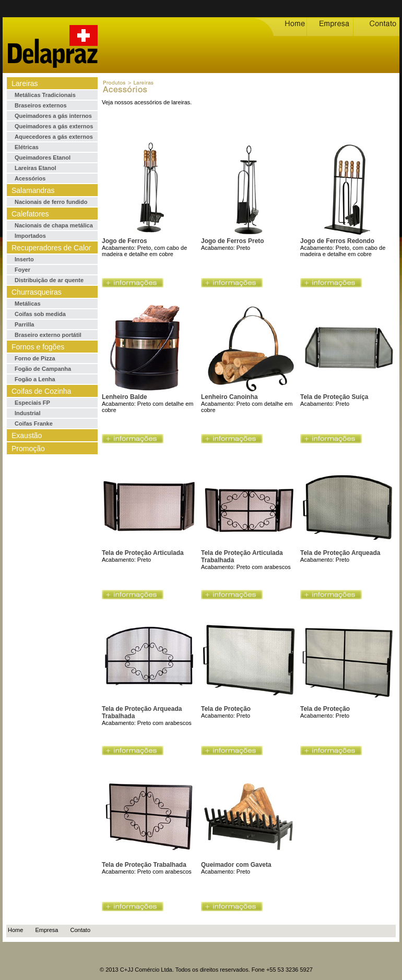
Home (15, 930)
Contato (81, 930)
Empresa (46, 930)
